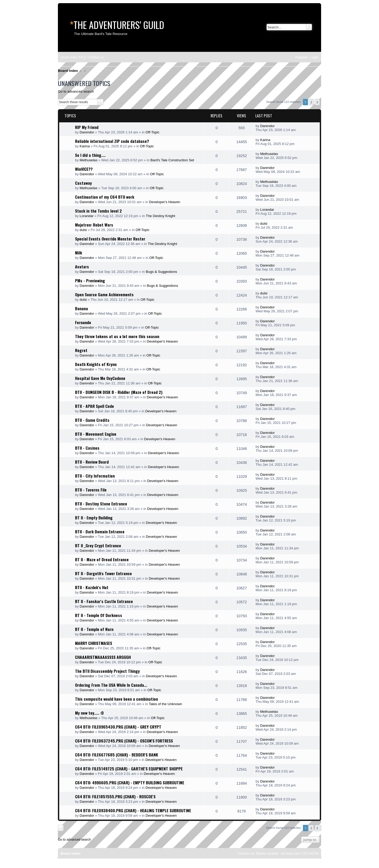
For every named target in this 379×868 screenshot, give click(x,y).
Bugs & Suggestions (161, 272)
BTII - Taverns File (91, 490)
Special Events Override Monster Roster (110, 239)
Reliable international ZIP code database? (112, 141)
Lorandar (87, 216)
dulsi (83, 230)
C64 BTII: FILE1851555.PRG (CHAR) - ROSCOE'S (115, 796)
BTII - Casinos (87, 448)
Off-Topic (153, 132)
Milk (79, 253)
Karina (85, 146)
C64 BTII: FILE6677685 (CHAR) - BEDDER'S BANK (117, 755)
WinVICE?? (84, 169)
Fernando (83, 322)
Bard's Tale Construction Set (172, 160)
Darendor (87, 132)
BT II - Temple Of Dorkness (99, 615)
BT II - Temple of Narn (94, 629)
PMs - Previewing (90, 280)
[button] (321, 102)
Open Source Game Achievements (104, 294)
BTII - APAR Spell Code (94, 406)
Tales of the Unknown (166, 704)
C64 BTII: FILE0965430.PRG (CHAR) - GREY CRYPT (118, 727)
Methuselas (89, 160)
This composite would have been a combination (116, 699)
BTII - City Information (95, 476)
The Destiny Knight (160, 216)
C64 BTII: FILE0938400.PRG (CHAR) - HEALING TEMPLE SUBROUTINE (133, 810)
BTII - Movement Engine (96, 434)
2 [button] (311, 102)
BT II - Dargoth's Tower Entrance (103, 573)
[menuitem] (82, 57)
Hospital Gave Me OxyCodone (100, 378)
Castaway (83, 183)
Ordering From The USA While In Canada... (111, 685)
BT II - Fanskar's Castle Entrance (104, 601)
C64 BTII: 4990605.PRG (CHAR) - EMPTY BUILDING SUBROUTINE (130, 782)
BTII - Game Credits (92, 420)
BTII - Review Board (92, 462)
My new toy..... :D (89, 713)
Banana (81, 308)
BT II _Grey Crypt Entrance (98, 545)
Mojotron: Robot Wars (94, 225)
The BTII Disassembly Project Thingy (107, 671)
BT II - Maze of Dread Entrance (102, 559)
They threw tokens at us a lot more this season (117, 336)
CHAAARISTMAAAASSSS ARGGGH (103, 657)
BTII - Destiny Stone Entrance (101, 504)
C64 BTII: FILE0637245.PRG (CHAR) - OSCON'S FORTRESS (124, 741)
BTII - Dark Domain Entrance (100, 531)
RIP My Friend (87, 127)
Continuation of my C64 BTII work (105, 197)
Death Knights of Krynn (96, 364)
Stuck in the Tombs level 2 (98, 211)
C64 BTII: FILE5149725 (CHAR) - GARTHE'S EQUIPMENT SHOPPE (129, 769)
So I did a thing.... (90, 155)
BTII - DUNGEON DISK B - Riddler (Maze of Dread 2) (119, 392)
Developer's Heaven (164, 202)
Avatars (82, 267)
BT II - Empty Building (94, 518)
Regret (81, 350)
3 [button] (317, 102)
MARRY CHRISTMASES (94, 643)
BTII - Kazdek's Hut (92, 587)
